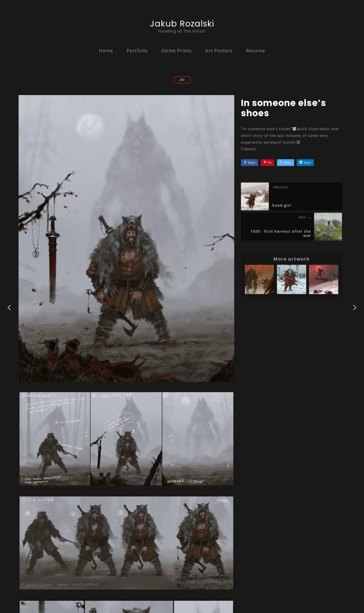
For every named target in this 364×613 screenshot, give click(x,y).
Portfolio (137, 51)
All (182, 80)
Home (106, 51)
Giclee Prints (177, 51)
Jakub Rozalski (182, 24)
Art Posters (219, 51)
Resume (256, 51)
